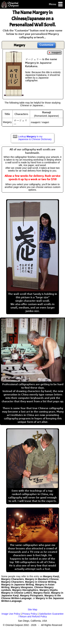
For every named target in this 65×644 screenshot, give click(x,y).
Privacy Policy (30, 614)
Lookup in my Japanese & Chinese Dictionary (35, 138)
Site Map (32, 609)
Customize (46, 45)
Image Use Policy (11, 614)
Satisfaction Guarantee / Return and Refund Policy (41, 615)
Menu (56, 4)
